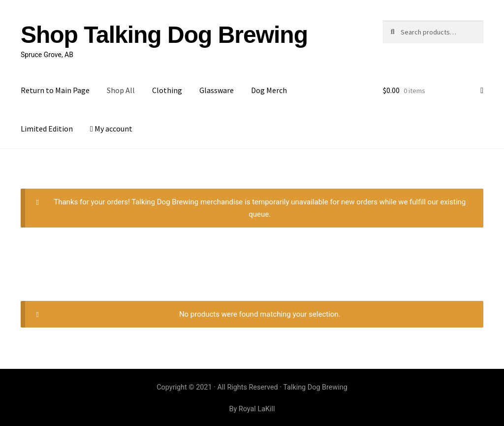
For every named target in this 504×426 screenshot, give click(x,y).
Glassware (217, 90)
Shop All (121, 90)
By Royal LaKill (252, 409)
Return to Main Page (55, 90)
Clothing (167, 90)
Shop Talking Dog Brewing (164, 35)
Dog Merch (269, 90)
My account (111, 129)
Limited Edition (47, 129)
